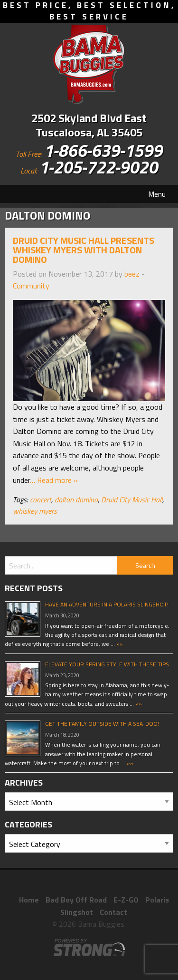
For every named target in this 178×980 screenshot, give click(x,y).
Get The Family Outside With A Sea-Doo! (102, 724)
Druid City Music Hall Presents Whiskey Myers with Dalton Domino (84, 250)
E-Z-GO (126, 900)
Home (29, 900)
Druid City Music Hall (132, 500)
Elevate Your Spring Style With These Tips (107, 664)
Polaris (157, 900)
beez (132, 274)
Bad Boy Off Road (76, 900)
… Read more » (54, 480)
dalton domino (76, 500)
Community (31, 286)
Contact (113, 912)
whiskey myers (35, 511)
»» (119, 644)
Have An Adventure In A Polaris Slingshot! (107, 604)
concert (41, 500)
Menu (157, 194)
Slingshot (77, 912)
